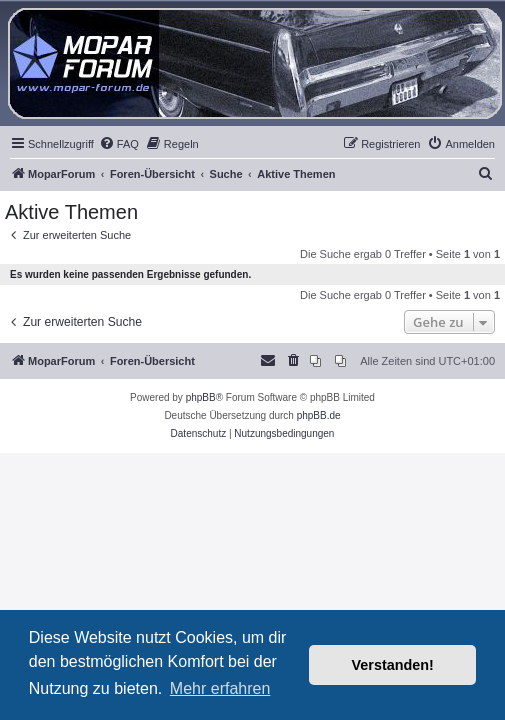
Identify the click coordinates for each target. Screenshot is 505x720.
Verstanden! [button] (393, 665)
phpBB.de (319, 415)
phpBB (201, 397)
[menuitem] (119, 144)
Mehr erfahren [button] (220, 688)
